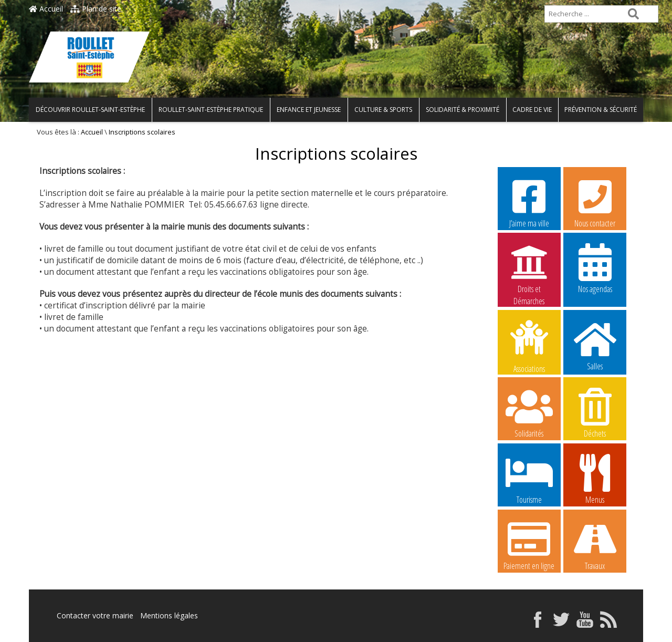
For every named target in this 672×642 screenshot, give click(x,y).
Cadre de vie (532, 110)
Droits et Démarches (529, 268)
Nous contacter (595, 202)
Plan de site (96, 9)
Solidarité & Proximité (463, 110)
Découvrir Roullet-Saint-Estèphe (90, 110)
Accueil (46, 9)
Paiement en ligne (529, 545)
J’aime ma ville (529, 202)
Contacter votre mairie (95, 615)
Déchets (595, 412)
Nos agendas (595, 268)
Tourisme (529, 479)
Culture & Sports (383, 110)
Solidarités (529, 412)
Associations (529, 346)
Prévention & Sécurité (601, 110)
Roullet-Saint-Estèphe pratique (211, 110)
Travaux (595, 545)
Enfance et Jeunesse (309, 110)
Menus (595, 479)
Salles (595, 345)
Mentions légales (169, 615)
